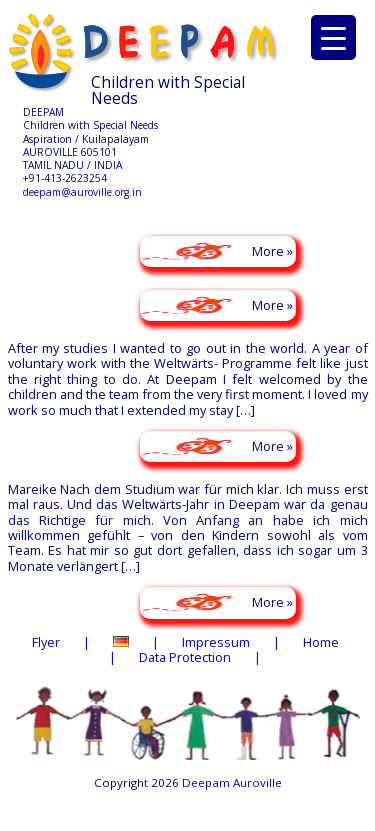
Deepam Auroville (232, 782)
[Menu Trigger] (333, 37)
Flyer (46, 642)
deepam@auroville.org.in (82, 192)
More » (272, 251)
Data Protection (185, 657)
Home (321, 642)
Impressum (216, 642)
